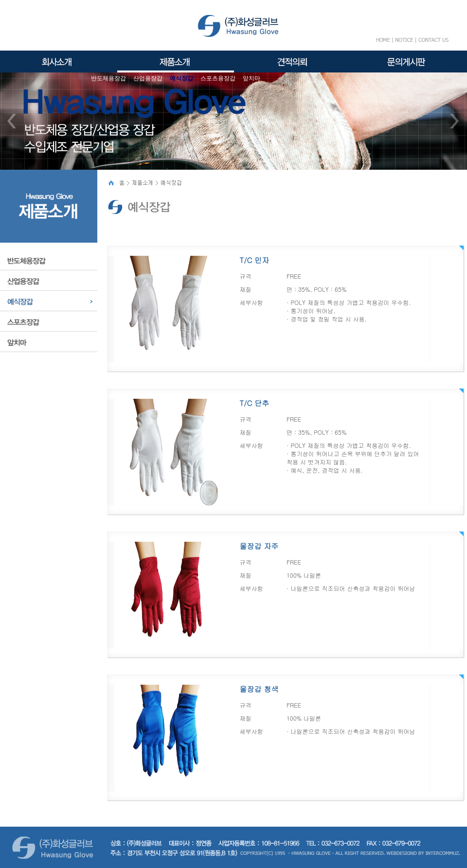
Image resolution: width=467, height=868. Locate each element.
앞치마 (251, 78)
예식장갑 (181, 78)
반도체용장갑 (108, 78)
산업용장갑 (148, 78)
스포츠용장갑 (218, 78)
